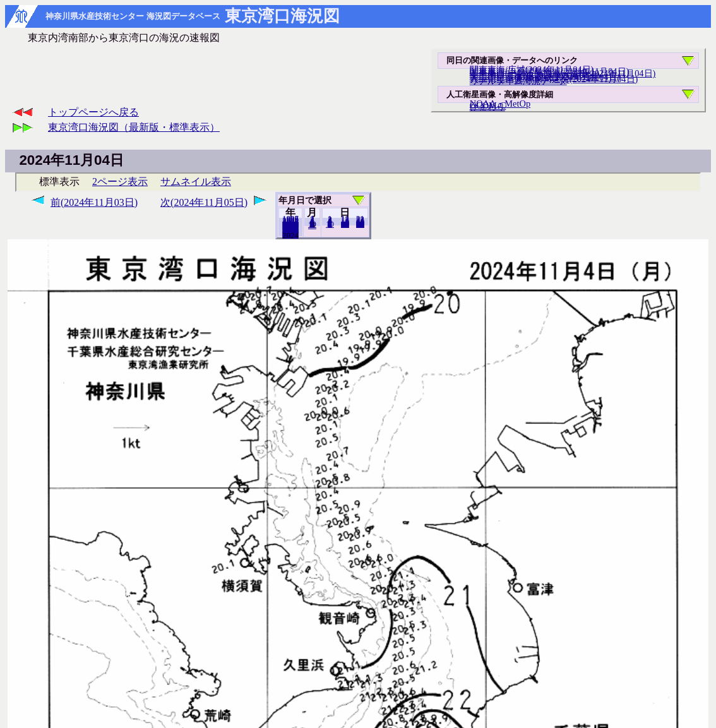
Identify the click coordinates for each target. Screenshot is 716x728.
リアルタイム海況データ (518, 81)
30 (360, 224)
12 (312, 225)
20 (345, 224)
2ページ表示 (120, 182)
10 (330, 224)
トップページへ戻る (93, 112)
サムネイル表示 (196, 182)
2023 (290, 235)
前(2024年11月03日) (94, 202)
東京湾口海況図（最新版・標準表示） (134, 127)
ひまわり (487, 107)
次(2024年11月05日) (204, 202)
